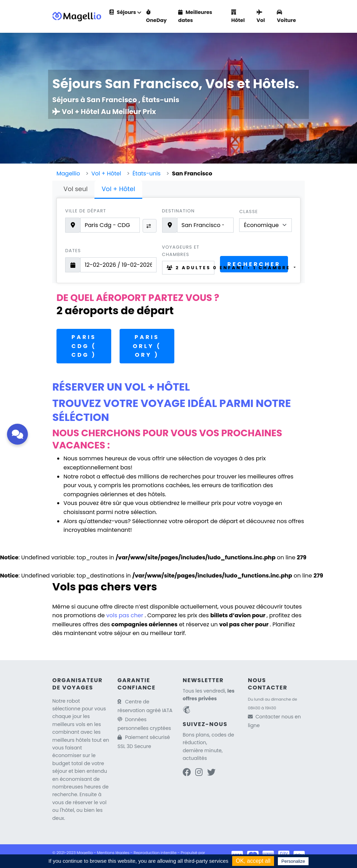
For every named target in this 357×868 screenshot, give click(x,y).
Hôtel (238, 17)
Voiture (286, 17)
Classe (248, 212)
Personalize (293, 861)
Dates (73, 251)
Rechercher (254, 264)
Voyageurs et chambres (181, 251)
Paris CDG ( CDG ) (84, 346)
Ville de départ (86, 211)
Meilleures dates (195, 16)
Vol (261, 17)
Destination (178, 211)
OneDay (156, 17)
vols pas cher (126, 615)
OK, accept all (253, 861)
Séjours (123, 12)
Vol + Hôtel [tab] (118, 189)
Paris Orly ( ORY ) (147, 346)
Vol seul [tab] (75, 189)
